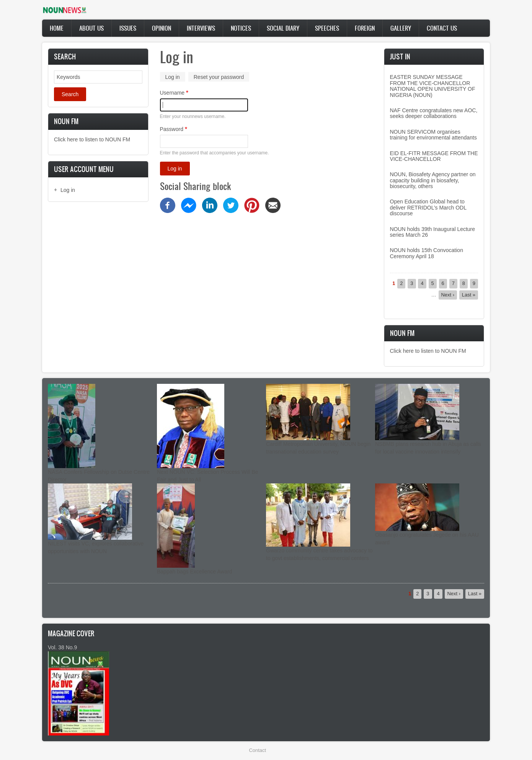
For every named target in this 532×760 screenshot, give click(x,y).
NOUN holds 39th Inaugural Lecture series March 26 (433, 232)
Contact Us (442, 28)
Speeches (327, 28)
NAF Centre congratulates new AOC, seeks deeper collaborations (434, 113)
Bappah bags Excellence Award (195, 572)
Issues (128, 28)
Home (57, 28)
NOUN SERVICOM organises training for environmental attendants (433, 135)
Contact (258, 750)
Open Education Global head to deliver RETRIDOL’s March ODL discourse (428, 207)
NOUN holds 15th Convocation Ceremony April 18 (427, 253)
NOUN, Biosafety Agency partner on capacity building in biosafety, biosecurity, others (433, 180)
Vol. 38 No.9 (62, 647)
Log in (68, 190)
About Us (91, 28)
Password (172, 129)
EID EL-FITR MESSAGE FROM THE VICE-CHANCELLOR (434, 156)
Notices (241, 28)
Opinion (162, 28)
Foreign (365, 28)
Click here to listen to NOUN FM (92, 139)
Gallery (401, 28)
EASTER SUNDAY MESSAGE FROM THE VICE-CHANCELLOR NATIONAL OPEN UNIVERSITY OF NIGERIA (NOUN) (433, 86)
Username (172, 93)
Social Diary (283, 28)
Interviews (201, 28)
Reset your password (219, 77)
